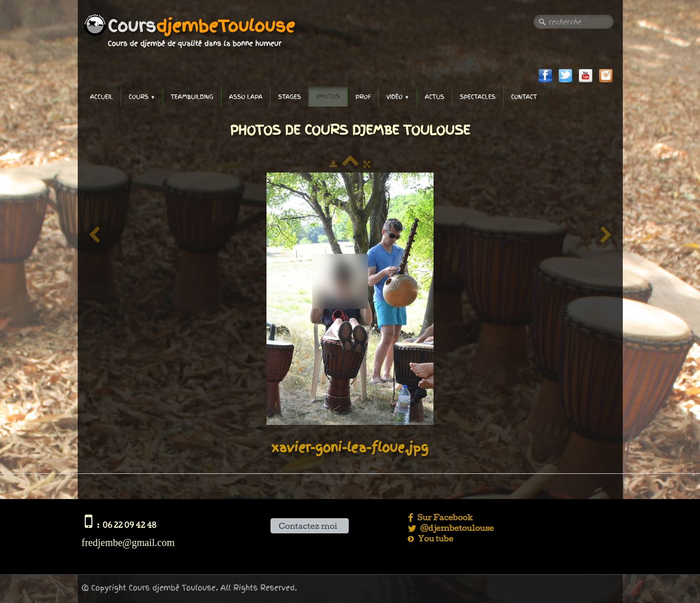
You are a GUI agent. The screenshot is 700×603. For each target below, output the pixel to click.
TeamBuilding (192, 97)
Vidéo (398, 97)
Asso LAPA (246, 97)
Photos (328, 96)
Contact (524, 97)
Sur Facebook (441, 517)
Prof (363, 97)
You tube (430, 538)
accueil (102, 97)
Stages (289, 97)
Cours (142, 97)
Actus (435, 97)
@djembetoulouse (451, 528)
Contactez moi (309, 526)
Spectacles (477, 97)
